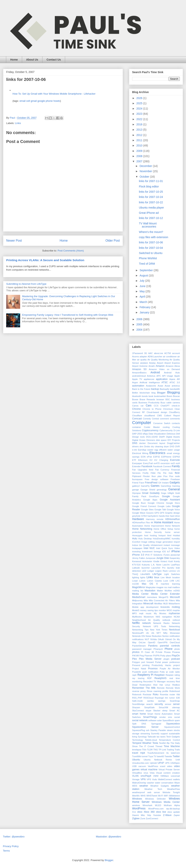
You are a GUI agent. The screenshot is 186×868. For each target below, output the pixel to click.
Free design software (157, 479)
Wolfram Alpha (172, 805)
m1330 (135, 584)
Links (18, 123)
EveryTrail (148, 463)
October (145, 177)
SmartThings (150, 717)
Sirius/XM (163, 707)
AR (178, 379)
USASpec (175, 763)
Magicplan (151, 587)
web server (154, 792)
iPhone (176, 551)
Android (155, 372)
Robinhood (175, 691)
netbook (166, 620)
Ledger (151, 571)
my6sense (174, 613)
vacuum (142, 766)
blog (154, 393)
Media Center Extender (165, 594)
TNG (156, 750)
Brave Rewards (147, 399)
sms (170, 717)
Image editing (148, 542)
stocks (177, 730)
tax (158, 737)
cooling (166, 427)
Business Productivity (149, 403)
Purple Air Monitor (170, 669)
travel (135, 753)
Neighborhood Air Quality (146, 620)
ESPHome (166, 457)
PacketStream (139, 646)
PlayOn (176, 656)
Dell (178, 434)
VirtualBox (137, 773)
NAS (158, 617)
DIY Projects (174, 440)
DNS (135, 443)
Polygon (136, 662)
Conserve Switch (162, 423)
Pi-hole (159, 652)
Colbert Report (172, 416)
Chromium (168, 409)
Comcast (137, 419)
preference (175, 662)
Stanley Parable (158, 730)
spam (177, 720)
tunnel (145, 756)
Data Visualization (157, 434)
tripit (143, 753)
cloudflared (149, 416)
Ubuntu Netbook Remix (158, 760)
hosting (153, 535)
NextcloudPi (138, 633)
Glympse (136, 493)
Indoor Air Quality (141, 545)
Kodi (170, 561)
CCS (156, 406)
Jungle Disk (163, 558)
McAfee (168, 591)
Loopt (135, 581)
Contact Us (54, 60)
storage (136, 734)
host (146, 535)
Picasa (167, 652)
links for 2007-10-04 (151, 248)
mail (170, 587)
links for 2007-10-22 (151, 202)
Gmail (145, 493)
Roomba (164, 694)
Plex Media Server (150, 659)
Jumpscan (151, 558)
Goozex (150, 513)
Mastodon (150, 591)
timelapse (137, 750)
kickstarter (147, 561)
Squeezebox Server (145, 727)
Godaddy (155, 493)
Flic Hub (168, 473)
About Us (32, 60)
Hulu (135, 539)
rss (178, 694)
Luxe (166, 581)
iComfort (136, 542)
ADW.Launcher (155, 357)
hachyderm (153, 516)
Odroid (169, 639)
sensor (168, 704)
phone (49, 101)
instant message (172, 545)
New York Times (159, 630)
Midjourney (137, 600)
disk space (161, 440)
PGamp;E (158, 649)
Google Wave (139, 513)
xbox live (161, 812)
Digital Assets (173, 437)
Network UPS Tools (154, 626)
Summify (155, 734)
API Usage (168, 376)
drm (141, 446)
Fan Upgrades (140, 470)
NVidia (154, 639)
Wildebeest (174, 796)
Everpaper (137, 463)
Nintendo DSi (139, 636)
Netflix (136, 623)
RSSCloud (148, 698)
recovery (171, 682)
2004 (140, 330)
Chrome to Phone (152, 409)
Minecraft (148, 604)
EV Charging (161, 460)
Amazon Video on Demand (164, 369)
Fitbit (153, 473)
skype (149, 711)
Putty (162, 672)
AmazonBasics (139, 373)
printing (146, 665)
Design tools (138, 437)
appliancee (149, 379)
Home (14, 60)
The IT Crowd (147, 746)
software (152, 720)
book (151, 396)
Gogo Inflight (167, 493)
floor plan (157, 476)
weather (144, 786)
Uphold (153, 763)
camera (176, 403)
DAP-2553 (137, 434)
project (177, 665)
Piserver (149, 656)
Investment (147, 552)
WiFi (166, 796)
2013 (140, 130)
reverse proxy (139, 691)
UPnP (161, 763)
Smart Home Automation (160, 714)
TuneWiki (137, 756)
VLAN (135, 776)
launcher (146, 568)
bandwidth (175, 389)
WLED (158, 805)
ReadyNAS (160, 678)
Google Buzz (139, 503)
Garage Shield (148, 490)
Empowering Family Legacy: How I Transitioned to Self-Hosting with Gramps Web (68, 315)
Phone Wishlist (148, 258)
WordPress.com (156, 809)
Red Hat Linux (162, 685)
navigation (167, 617)
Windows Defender (155, 799)
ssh (148, 730)
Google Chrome (156, 503)
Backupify (165, 389)
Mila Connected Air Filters (162, 600)
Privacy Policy (11, 846)
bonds (145, 396)
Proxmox (153, 669)
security (159, 704)
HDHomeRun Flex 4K (143, 523)
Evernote (175, 460)
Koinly (177, 561)
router (172, 694)
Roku (155, 694)
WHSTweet (152, 796)
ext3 (173, 463)
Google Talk (160, 510)
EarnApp (142, 450)
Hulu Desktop (145, 539)
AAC (150, 353)
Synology (142, 737)
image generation (164, 542)
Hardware (138, 519)
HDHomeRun (173, 519)
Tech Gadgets (173, 737)
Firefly (146, 473)
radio (177, 672)
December (146, 166)
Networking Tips (140, 630)
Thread (159, 746)
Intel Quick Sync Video (168, 548)
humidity (176, 539)
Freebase (175, 479)
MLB (166, 604)
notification (175, 636)
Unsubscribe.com (140, 763)
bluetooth (137, 396)
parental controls (170, 646)
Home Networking (142, 529)
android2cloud (139, 376)
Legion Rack (161, 571)
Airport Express (172, 363)
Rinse (150, 691)
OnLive (142, 642)
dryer (166, 446)
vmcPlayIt (146, 776)
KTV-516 (136, 565)
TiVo (144, 750)
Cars (149, 405)
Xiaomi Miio (138, 815)
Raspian (170, 675)
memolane (152, 597)
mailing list (138, 591)
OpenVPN (163, 642)
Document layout (156, 443)
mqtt (141, 613)
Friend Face (138, 483)
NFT (159, 633)
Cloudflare (137, 416)
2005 (140, 324)
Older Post (113, 241)
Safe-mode (137, 701)
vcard (162, 766)
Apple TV (137, 379)
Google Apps (150, 500)
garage (136, 490)
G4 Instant (163, 483)
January (145, 312)
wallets (177, 779)
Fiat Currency (162, 470)
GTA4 (144, 516)
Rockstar (147, 694)
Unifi (178, 760)
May (142, 291)
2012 (140, 135)
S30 (178, 698)
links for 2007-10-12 (151, 218)
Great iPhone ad (149, 213)
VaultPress (153, 766)
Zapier (177, 815)
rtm (166, 698)
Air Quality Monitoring (158, 360)
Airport (160, 363)
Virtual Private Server (169, 770)
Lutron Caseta (154, 581)
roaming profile (161, 691)
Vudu (155, 779)
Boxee (135, 399)
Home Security (153, 532)
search (150, 704)
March (144, 302)
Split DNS (139, 724)
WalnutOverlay (139, 783)
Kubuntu (146, 565)
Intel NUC (149, 548)
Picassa (176, 652)
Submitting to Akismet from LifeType (26, 284)
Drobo (147, 446)
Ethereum (143, 460)
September (146, 270)
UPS (167, 763)
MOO (169, 610)
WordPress (139, 808)
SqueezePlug (139, 730)
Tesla (155, 743)
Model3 (136, 610)
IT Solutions (156, 555)
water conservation (164, 783)
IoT (169, 552)
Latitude (136, 568)
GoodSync (154, 496)
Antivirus (151, 376)
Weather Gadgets (160, 786)
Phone (169, 649)
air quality (142, 360)
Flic (159, 473)
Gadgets (175, 482)
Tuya (151, 756)
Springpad (156, 724)
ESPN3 (176, 457)
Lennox (172, 571)
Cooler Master (152, 427)
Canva (135, 406)
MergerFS (164, 597)
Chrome (136, 409)
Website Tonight (171, 792)
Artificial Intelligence (150, 382)
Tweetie (168, 756)
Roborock (137, 694)
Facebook (147, 466)
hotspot (162, 535)
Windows (137, 799)
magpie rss (162, 587)
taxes (163, 737)
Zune (143, 818)
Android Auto (172, 373)
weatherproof (138, 792)
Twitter (176, 756)
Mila (146, 600)
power (165, 662)
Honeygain (137, 535)
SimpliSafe (149, 707)
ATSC (165, 382)
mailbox (176, 587)
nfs (153, 633)
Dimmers (151, 440)
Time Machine (172, 746)
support (164, 734)
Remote (161, 688)
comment (164, 419)
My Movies (160, 613)
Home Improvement (154, 526)
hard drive (175, 516)
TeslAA (162, 743)
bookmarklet (160, 396)
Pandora (153, 646)
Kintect (164, 561)
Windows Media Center (166, 802)
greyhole (136, 516)
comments (175, 419)
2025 (140, 103)
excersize (165, 463)
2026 (140, 98)
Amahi (152, 366)
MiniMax (158, 604)
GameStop (166, 486)
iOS (164, 552)
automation (138, 386)
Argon (135, 382)
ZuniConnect (152, 818)
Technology (138, 740)
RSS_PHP (137, 698)
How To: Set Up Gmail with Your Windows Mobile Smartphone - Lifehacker (54, 94)
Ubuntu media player (151, 208)
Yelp (149, 815)
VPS (149, 779)
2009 (140, 151)
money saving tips (149, 610)
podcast (176, 659)
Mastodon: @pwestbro (108, 837)
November (146, 171)
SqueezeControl (172, 727)
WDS (135, 786)
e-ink (134, 450)
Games (155, 486)
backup (155, 389)
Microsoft (175, 597)
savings (162, 701)
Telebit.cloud (151, 740)
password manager (142, 649)
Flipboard (137, 476)
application (162, 379)
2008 (140, 156)
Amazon (160, 366)
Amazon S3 (139, 369)
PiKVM (135, 656)
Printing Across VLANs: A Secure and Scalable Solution (45, 260)
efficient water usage (169, 450)
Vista (152, 773)
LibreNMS (145, 574)
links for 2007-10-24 (151, 197)
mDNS (177, 591)
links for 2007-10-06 (151, 242)
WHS (143, 796)
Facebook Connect (162, 466)
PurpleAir (137, 672)
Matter (160, 591)
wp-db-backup (173, 809)
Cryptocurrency (150, 430)
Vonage (136, 779)
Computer (142, 423)
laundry (171, 568)
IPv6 (147, 555)
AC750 (168, 353)
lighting (136, 577)
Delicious (171, 434)
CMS (160, 416)
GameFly (145, 486)
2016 (140, 124)
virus (146, 773)
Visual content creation (168, 773)
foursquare (137, 479)
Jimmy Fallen (139, 558)
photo (177, 649)
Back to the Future (141, 389)
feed (151, 470)
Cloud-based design (157, 412)
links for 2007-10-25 (151, 192)
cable (169, 403)
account (176, 353)
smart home (139, 714)
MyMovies (137, 617)
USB (134, 766)
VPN (143, 779)
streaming (145, 734)
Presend (136, 665)
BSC (168, 399)
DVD (172, 446)
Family (176, 466)
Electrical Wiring (140, 453)
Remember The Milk (144, 688)
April (143, 297)
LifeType (157, 574)
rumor (172, 698)
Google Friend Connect (144, 506)
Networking (174, 626)
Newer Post (14, 241)
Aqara (172, 379)
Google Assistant (170, 500)
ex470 (157, 463)
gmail (34, 101)
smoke (162, 717)
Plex (135, 659)
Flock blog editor (149, 186)
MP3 (134, 613)
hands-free (164, 516)
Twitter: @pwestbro (14, 837)
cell (28, 101)
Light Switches (172, 574)
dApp (145, 434)
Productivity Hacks (161, 665)
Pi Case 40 (148, 652)
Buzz (163, 403)
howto (57, 101)
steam (170, 730)
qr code (170, 672)
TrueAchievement (156, 753)
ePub (149, 457)
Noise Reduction (154, 636)
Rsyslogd (159, 698)
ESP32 (157, 457)
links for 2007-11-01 (151, 181)
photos (136, 652)
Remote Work (173, 688)
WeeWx (136, 796)
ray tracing (138, 678)
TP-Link (162, 750)
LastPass (175, 565)
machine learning (170, 584)
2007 (140, 161)
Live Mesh (166, 577)
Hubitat (176, 535)
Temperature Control (169, 740)
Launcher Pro (158, 568)
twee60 (160, 756)
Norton (165, 636)
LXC (178, 581)
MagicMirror (139, 587)
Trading (170, 750)
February (145, 307)
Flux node (174, 476)
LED (144, 571)
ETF (134, 460)
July (142, 281)
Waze (177, 783)
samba (150, 701)
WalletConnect (165, 779)
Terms (6, 851)
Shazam (136, 707)
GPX (162, 513)
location (176, 577)
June (143, 286)
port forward (148, 662)
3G (146, 353)
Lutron (142, 581)
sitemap (176, 707)
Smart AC (175, 711)
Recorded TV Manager (154, 682)
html (169, 535)
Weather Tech (153, 789)
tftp (168, 743)
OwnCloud (175, 642)
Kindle (156, 561)
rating (177, 675)
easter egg (153, 450)
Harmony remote (155, 519)
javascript (175, 555)
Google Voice (173, 510)
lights (143, 577)
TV (155, 756)
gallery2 (136, 486)
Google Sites (147, 510)
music (149, 613)
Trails (177, 750)
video (170, 766)
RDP (149, 678)
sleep (165, 711)
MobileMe (165, 607)
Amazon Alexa (173, 366)
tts (168, 753)
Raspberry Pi (145, 675)
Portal (158, 662)
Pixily (163, 656)
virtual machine (149, 770)
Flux (165, 476)
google (41, 101)
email (23, 101)
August (144, 275)
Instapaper (137, 548)
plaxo (168, 656)
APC (159, 376)
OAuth (161, 639)
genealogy (162, 490)
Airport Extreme (140, 366)
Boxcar (176, 396)
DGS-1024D (152, 437)
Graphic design (172, 513)
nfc (148, 633)
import (177, 542)
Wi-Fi (161, 796)
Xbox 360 (149, 812)
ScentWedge (138, 704)
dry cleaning (157, 446)
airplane (144, 363)
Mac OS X (150, 584)
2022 (140, 119)
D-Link (177, 430)
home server (172, 532)
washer (151, 783)
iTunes (167, 555)
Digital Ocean (139, 440)
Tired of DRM (147, 264)
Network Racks (161, 623)
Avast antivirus (172, 386)
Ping (142, 656)
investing (136, 552)
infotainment (157, 545)
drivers (135, 446)
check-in (176, 406)
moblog (176, 607)
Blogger (161, 393)
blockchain (145, 393)
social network (140, 720)
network (146, 623)
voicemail (175, 776)
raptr (134, 675)
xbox (140, 812)
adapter (143, 357)
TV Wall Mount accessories (148, 225)
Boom (169, 396)
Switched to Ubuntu (151, 253)
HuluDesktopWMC (162, 539)
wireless (136, 805)
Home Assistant (164, 522)
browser (160, 399)
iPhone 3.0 (138, 555)
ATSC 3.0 (175, 382)
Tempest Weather (142, 743)
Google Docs (173, 503)
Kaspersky (175, 558)
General (174, 489)
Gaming (176, 486)
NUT (147, 639)
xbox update (174, 812)
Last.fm (166, 565)
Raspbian (160, 675)
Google (166, 496)
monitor (162, 610)
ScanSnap (175, 701)
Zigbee (136, 818)
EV (151, 460)
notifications (138, 639)
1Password (137, 353)
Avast (160, 386)
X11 (134, 812)
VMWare (165, 776)
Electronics (157, 453)
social (177, 717)
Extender (136, 466)
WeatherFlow (173, 789)
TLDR (150, 750)
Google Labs (164, 506)
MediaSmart (139, 597)
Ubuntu (136, 760)
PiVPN (156, 656)
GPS (157, 513)
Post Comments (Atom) (71, 251)
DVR (177, 446)
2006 (140, 319)
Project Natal (139, 669)
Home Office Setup (163, 529)
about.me (159, 353)
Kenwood (137, 561)
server (176, 704)
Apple (177, 376)
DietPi (162, 437)
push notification (150, 672)
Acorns (136, 357)
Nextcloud (174, 630)
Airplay (152, 363)
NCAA (177, 617)
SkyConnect (138, 711)
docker (143, 443)
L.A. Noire (156, 565)
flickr (177, 473)
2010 (140, 145)
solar (159, 720)
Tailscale (152, 737)
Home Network (172, 526)
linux (157, 577)
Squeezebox (173, 724)
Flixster (146, 476)
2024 (140, 109)
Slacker (157, 711)
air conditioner (170, 357)
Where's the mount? (151, 232)
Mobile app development (145, 607)
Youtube (157, 815)
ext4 (178, 463)
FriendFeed (151, 483)
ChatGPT (165, 406)
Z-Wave (167, 815)
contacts (176, 423)
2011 (140, 140)
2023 (140, 114)
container (137, 427)
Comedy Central (151, 419)
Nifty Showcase (171, 633)
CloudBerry (174, 412)
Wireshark (147, 805)
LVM (172, 581)
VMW (156, 776)
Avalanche (151, 386)
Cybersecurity (166, 430)
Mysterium (149, 617)
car (142, 406)
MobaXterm (174, 604)
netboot (176, 620)
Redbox (176, 685)
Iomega (157, 552)
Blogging (174, 392)
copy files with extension (154, 237)
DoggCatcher (173, 443)
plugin (166, 659)
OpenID (152, 642)
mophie (176, 610)
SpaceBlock (168, 720)
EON (143, 457)
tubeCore (175, 753)
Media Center (140, 594)
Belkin (135, 393)
